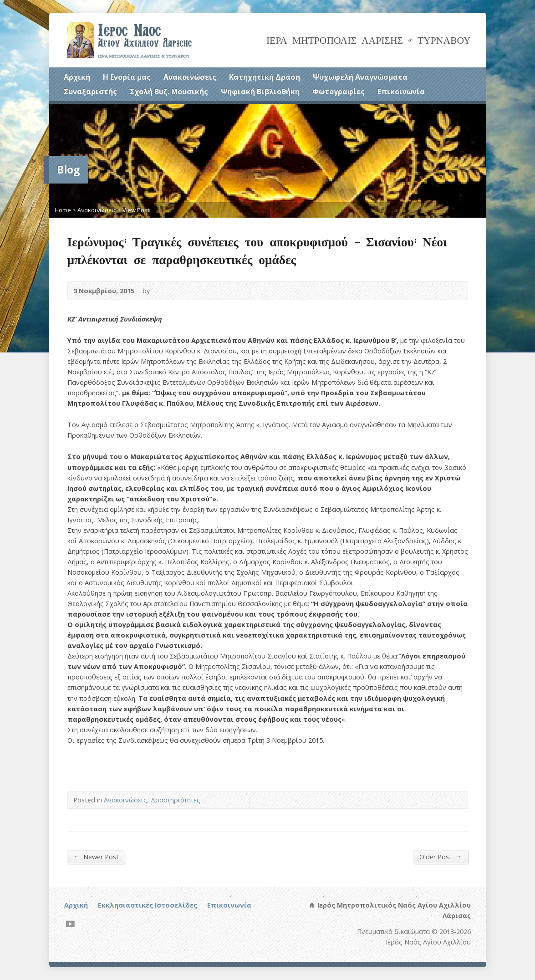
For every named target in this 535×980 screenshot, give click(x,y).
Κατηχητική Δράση (265, 77)
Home (63, 210)
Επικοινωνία (401, 92)
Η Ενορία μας (127, 77)
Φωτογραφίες (339, 92)
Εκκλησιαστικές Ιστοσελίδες (148, 905)
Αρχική (77, 77)
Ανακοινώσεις (190, 77)
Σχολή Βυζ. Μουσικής (169, 92)
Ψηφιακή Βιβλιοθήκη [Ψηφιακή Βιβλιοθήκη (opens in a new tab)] (260, 92)
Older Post (441, 857)
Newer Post (96, 857)
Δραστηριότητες (176, 800)
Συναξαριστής (90, 92)
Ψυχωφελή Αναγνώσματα (360, 77)
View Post (136, 210)
